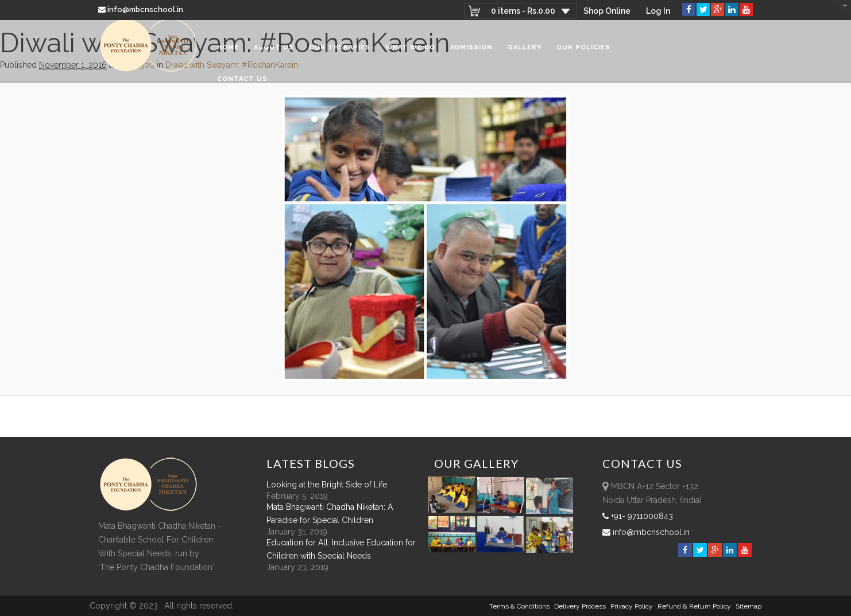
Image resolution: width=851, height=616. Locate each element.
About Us (274, 51)
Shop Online (606, 11)
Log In (658, 11)
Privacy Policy (632, 606)
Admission (471, 51)
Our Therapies (340, 51)
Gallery (525, 51)
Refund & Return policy (694, 606)
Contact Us (242, 83)
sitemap (749, 606)
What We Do (410, 51)
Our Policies (583, 51)
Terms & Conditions (519, 606)
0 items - (522, 11)
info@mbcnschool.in (142, 9)
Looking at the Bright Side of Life (327, 485)
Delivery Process (580, 606)
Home (228, 51)
